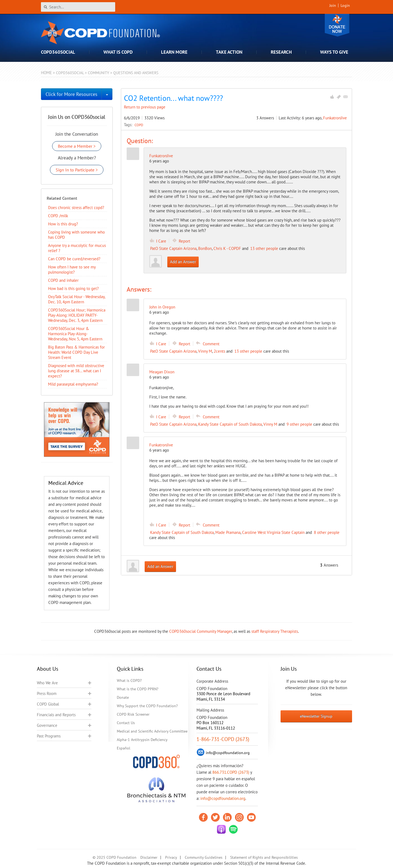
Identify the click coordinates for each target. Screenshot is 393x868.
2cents (219, 351)
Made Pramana (228, 532)
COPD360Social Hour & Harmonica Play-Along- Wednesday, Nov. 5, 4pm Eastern (75, 334)
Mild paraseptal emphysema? (73, 384)
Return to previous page (145, 107)
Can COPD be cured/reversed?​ (74, 259)
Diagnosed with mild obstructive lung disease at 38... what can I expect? (76, 371)
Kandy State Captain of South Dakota (230, 424)
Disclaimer (149, 857)
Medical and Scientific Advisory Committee (152, 731)
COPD (139, 125)
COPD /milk (58, 216)
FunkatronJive (335, 118)
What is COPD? (129, 681)
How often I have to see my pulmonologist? (72, 270)
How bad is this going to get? (73, 288)
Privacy (171, 857)
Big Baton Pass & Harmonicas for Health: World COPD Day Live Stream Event (76, 352)
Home (46, 73)
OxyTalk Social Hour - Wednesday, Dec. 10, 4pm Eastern (77, 299)
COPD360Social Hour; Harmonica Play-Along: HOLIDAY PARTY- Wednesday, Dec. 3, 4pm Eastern (77, 315)
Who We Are (47, 683)
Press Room (47, 693)
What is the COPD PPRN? (138, 689)
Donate (337, 25)
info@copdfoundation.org (223, 798)
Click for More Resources (72, 94)
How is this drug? (63, 224)
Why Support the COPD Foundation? (147, 706)
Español (123, 748)
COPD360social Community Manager (201, 631)
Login (345, 5)
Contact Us (126, 723)
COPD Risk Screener (133, 714)
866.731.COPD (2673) (231, 772)
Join (333, 5)
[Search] (78, 7)
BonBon (205, 248)
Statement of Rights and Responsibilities (264, 857)
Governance (47, 725)
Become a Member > (77, 146)
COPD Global (48, 704)
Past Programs (49, 736)
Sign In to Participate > (77, 170)
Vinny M (205, 351)
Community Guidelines (204, 857)
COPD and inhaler (63, 280)
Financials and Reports (56, 715)
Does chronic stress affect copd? (76, 208)
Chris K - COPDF (227, 248)
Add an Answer (183, 262)
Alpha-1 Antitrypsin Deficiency (142, 740)
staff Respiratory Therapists (275, 631)
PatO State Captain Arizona (173, 248)
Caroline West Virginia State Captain (273, 532)
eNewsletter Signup (316, 716)
